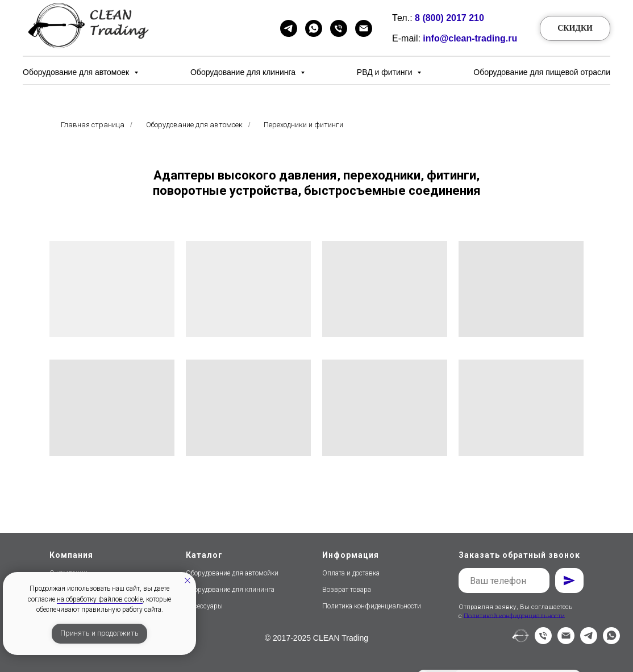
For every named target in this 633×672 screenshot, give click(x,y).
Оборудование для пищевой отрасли (542, 72)
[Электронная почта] (566, 641)
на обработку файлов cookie (100, 599)
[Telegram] (289, 28)
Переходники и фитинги (303, 125)
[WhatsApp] (314, 28)
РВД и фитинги (386, 72)
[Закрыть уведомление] (188, 581)
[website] (520, 641)
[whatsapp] (611, 641)
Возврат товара (347, 590)
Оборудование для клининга (244, 72)
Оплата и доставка (351, 573)
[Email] (364, 28)
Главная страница (93, 125)
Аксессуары (204, 606)
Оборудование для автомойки (232, 573)
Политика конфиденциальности (372, 606)
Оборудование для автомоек (77, 72)
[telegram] (589, 641)
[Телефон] (339, 28)
